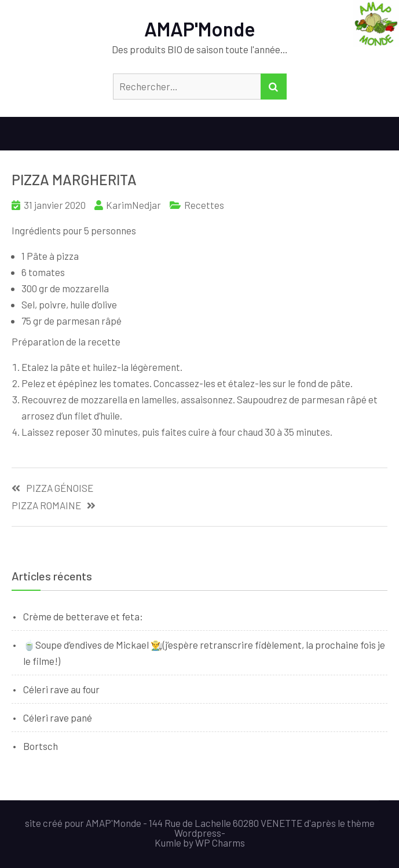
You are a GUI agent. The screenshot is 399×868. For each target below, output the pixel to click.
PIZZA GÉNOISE (60, 488)
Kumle (168, 843)
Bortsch (41, 746)
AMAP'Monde (200, 29)
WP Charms (220, 843)
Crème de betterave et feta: (83, 616)
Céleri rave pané (58, 718)
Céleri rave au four (61, 689)
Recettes (204, 205)
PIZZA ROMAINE (46, 505)
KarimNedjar (133, 205)
